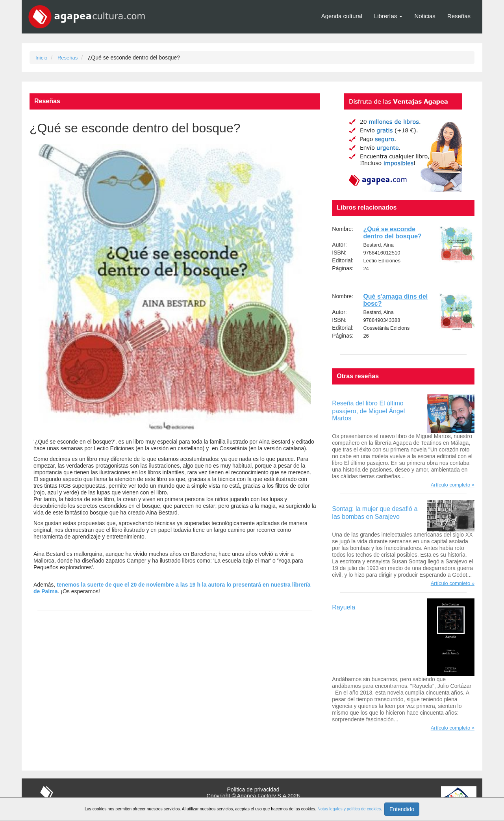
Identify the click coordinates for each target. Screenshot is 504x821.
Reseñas (459, 16)
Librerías (388, 16)
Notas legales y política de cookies (349, 809)
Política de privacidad (253, 789)
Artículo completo (450, 485)
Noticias (425, 16)
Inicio (41, 58)
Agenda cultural (342, 16)
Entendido (402, 809)
